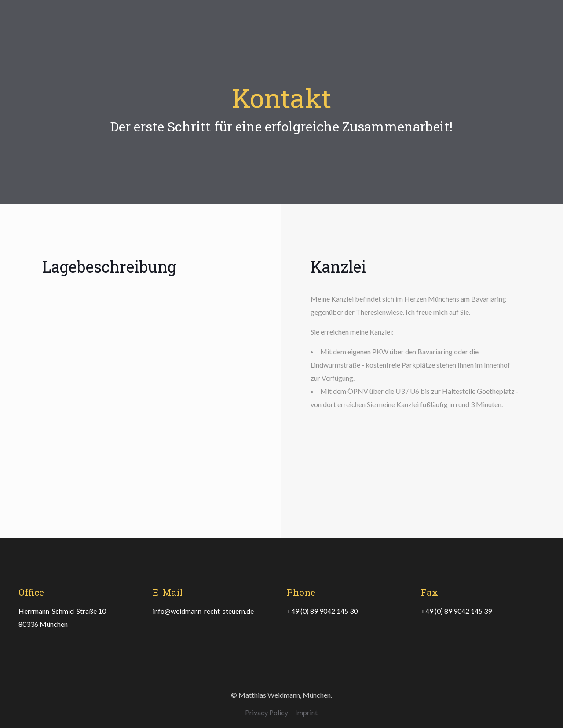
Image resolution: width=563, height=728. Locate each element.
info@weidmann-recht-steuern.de (203, 611)
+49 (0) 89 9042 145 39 (456, 611)
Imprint (306, 712)
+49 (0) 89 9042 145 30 (322, 611)
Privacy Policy (267, 712)
